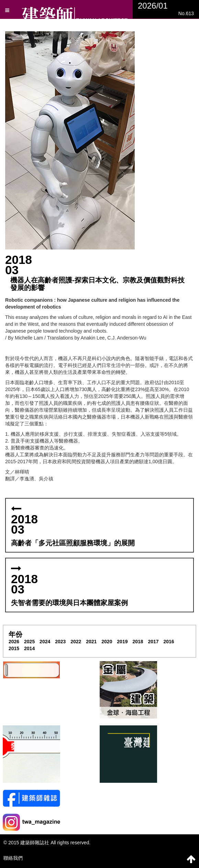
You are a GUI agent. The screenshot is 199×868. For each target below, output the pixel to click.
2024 (45, 642)
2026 (14, 642)
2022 (76, 642)
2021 (91, 642)
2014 (29, 648)
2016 (169, 642)
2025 (29, 642)
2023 (60, 642)
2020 (107, 642)
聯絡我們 (13, 858)
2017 (153, 642)
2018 (138, 642)
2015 (14, 648)
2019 (122, 642)
